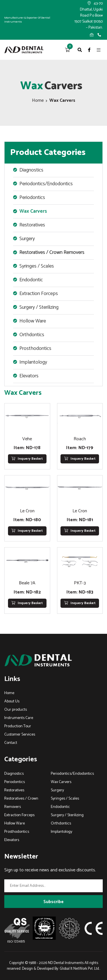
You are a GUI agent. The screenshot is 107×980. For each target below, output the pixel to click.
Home (38, 100)
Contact (11, 743)
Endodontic (60, 807)
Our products (16, 710)
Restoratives (14, 790)
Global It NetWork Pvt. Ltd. (80, 969)
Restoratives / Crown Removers (52, 252)
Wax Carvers (33, 211)
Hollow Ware (15, 823)
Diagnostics (14, 774)
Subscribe (53, 902)
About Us (12, 701)
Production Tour (18, 726)
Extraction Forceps (19, 815)
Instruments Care (19, 718)
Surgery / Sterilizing (67, 815)
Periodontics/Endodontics (72, 774)
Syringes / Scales (65, 799)
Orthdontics (61, 823)
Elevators (12, 840)
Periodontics (15, 782)
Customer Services (20, 735)
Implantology (61, 832)
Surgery (57, 790)
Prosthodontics (17, 832)
